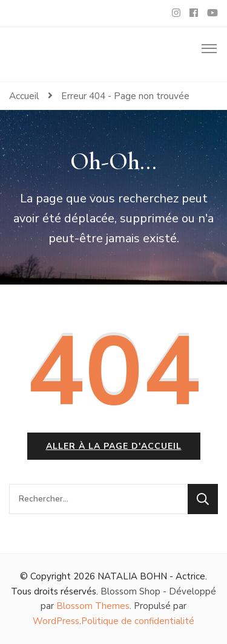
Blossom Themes (93, 606)
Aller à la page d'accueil (114, 446)
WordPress (56, 621)
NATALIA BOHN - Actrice (151, 576)
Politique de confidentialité (138, 621)
